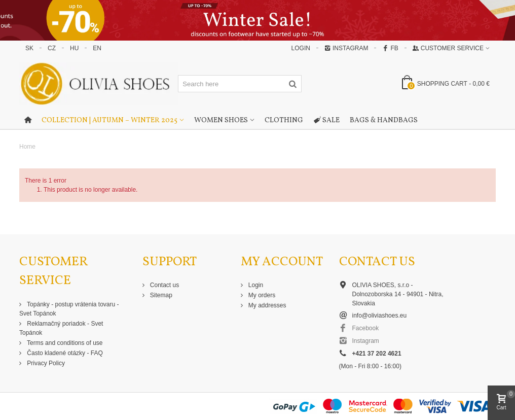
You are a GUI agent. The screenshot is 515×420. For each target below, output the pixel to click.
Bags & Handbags (384, 120)
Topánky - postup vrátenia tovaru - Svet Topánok (69, 309)
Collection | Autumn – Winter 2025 (109, 120)
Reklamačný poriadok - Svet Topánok (61, 328)
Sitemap (160, 295)
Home (27, 147)
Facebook (366, 328)
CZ (52, 48)
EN (97, 48)
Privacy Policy (45, 363)
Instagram (346, 48)
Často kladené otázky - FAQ (64, 353)
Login (255, 285)
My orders (261, 295)
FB (390, 48)
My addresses (267, 305)
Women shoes (221, 120)
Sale (326, 121)
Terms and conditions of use (64, 343)
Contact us (164, 285)
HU (74, 48)
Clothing (284, 120)
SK (29, 48)
